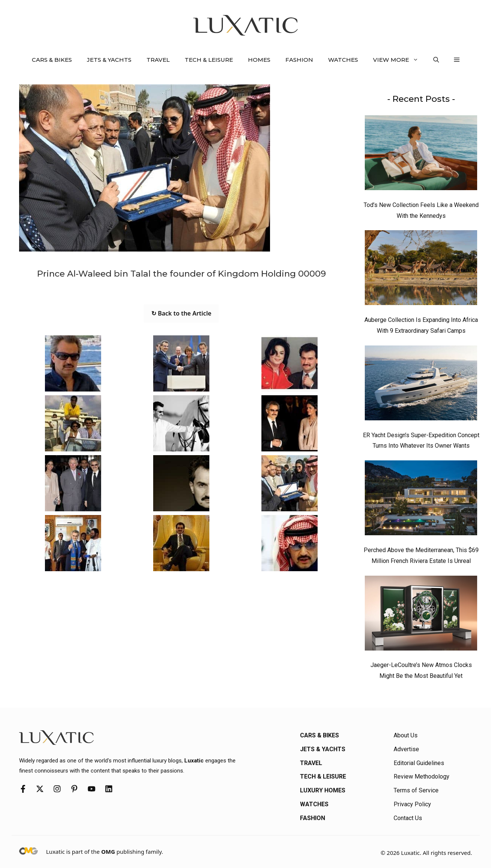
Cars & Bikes (52, 60)
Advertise (406, 749)
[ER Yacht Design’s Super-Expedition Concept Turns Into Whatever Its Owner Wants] (421, 385)
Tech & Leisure (209, 60)
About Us (406, 735)
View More (399, 60)
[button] (436, 60)
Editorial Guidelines (419, 763)
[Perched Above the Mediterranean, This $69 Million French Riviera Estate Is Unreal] (421, 500)
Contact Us (408, 818)
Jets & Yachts (109, 60)
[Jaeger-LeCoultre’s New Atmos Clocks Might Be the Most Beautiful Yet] (421, 615)
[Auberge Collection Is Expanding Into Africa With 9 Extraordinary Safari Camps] (421, 269)
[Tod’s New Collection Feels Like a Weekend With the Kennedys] (421, 155)
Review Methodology (422, 776)
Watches (343, 60)
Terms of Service (416, 790)
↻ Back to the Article (181, 313)
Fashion (299, 60)
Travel (158, 60)
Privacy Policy (412, 804)
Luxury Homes (323, 790)
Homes (259, 60)
